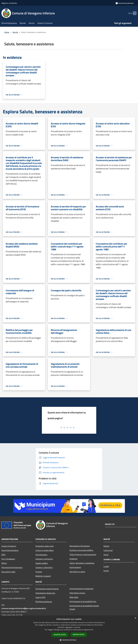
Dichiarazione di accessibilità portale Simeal (84, 607)
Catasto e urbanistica (44, 567)
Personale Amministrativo (12, 567)
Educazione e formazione (80, 546)
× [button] (135, 618)
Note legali (74, 597)
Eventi (106, 571)
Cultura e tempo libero (44, 550)
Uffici (4, 555)
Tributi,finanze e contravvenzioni (83, 554)
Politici (4, 563)
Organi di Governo (9, 546)
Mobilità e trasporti (43, 576)
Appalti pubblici (42, 563)
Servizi (15, 32)
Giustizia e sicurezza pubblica (81, 550)
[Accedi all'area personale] (125, 3)
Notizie (106, 546)
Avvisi (106, 555)
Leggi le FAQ (40, 597)
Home (7, 32)
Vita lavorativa (41, 555)
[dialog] (69, 630)
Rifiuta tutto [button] (79, 635)
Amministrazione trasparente (81, 589)
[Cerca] (134, 13)
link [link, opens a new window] (92, 630)
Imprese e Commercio (44, 559)
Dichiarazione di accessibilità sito (83, 601)
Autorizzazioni (75, 567)
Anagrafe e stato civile (44, 546)
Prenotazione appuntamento (47, 589)
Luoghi (106, 566)
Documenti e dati (8, 572)
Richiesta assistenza (44, 602)
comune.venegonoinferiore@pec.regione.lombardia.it (24, 608)
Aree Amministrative (10, 550)
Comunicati (108, 550)
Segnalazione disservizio (45, 593)
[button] (69, 640)
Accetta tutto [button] (60, 635)
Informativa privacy (77, 593)
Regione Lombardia (9, 3)
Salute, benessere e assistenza (82, 563)
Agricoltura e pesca (77, 572)
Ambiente (73, 559)
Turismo (39, 572)
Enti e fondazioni (8, 559)
